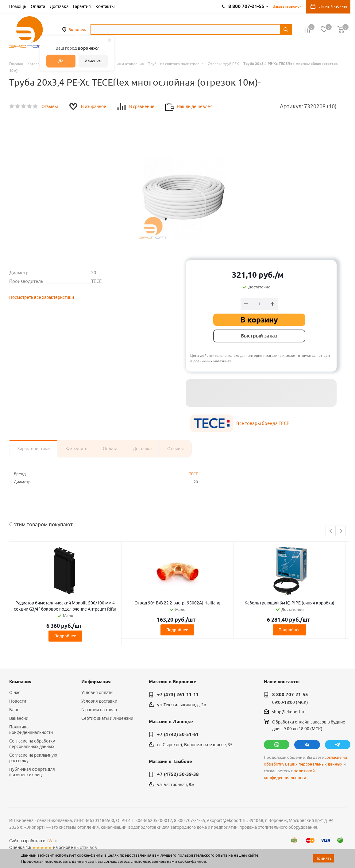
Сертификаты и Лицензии (107, 718)
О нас (15, 692)
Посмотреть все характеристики (42, 297)
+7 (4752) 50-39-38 (178, 774)
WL (52, 841)
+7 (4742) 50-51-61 (178, 735)
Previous (331, 531)
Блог (14, 710)
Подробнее (65, 636)
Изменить (93, 61)
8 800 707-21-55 (290, 695)
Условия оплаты (97, 692)
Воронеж (77, 29)
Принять (324, 858)
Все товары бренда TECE (263, 423)
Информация (96, 682)
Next (341, 531)
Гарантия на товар (99, 710)
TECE (193, 474)
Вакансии (19, 718)
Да (61, 61)
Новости (18, 701)
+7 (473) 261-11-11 (178, 695)
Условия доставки (99, 701)
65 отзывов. (86, 847)
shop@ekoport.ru (289, 712)
